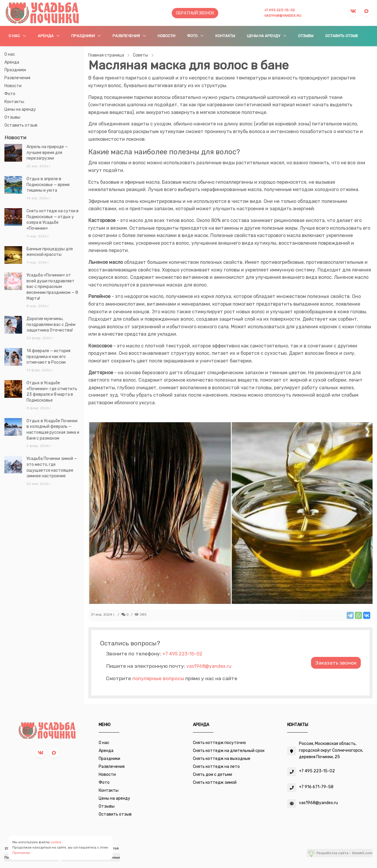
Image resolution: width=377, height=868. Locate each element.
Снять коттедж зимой (215, 782)
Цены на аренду (264, 36)
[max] (54, 753)
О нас (15, 36)
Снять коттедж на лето (216, 767)
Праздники (83, 36)
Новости (166, 36)
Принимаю (21, 853)
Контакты (225, 36)
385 (141, 614)
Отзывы (306, 36)
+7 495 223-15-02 (280, 10)
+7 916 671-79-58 (316, 787)
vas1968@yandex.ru (283, 16)
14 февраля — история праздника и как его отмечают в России (48, 357)
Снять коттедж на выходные (222, 759)
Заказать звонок (336, 663)
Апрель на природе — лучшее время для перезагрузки (47, 153)
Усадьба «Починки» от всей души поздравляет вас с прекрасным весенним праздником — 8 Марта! (52, 287)
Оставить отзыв (342, 36)
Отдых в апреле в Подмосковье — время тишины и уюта (48, 185)
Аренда (46, 36)
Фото (193, 36)
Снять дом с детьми (213, 775)
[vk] (41, 753)
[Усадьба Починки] (42, 13)
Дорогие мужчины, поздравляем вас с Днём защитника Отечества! (51, 324)
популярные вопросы (158, 678)
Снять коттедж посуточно (219, 743)
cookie (56, 842)
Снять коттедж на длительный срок (229, 751)
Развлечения (127, 36)
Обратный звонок (195, 13)
